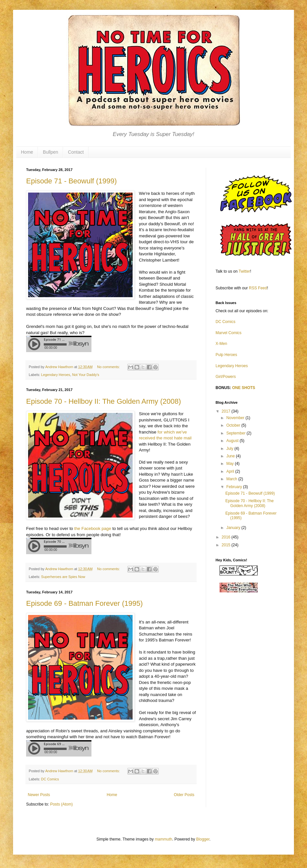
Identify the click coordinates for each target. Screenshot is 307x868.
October (234, 425)
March (232, 479)
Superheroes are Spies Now (63, 577)
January (234, 528)
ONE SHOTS (244, 388)
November (236, 418)
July (230, 449)
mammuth (163, 839)
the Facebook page (93, 528)
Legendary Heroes (56, 375)
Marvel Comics (228, 333)
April (231, 471)
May (231, 464)
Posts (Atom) (61, 804)
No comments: (109, 367)
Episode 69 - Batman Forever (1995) (84, 603)
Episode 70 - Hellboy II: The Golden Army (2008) (104, 401)
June (231, 456)
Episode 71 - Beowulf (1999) (72, 181)
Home (27, 152)
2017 (227, 411)
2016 (227, 537)
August (233, 441)
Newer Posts (39, 795)
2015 (227, 545)
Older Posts (184, 795)
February (235, 487)
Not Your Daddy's (86, 375)
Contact (76, 152)
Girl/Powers (226, 377)
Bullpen (50, 152)
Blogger (203, 839)
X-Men (221, 344)
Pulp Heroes (226, 355)
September (236, 433)
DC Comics (50, 779)
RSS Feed (258, 288)
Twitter (244, 271)
